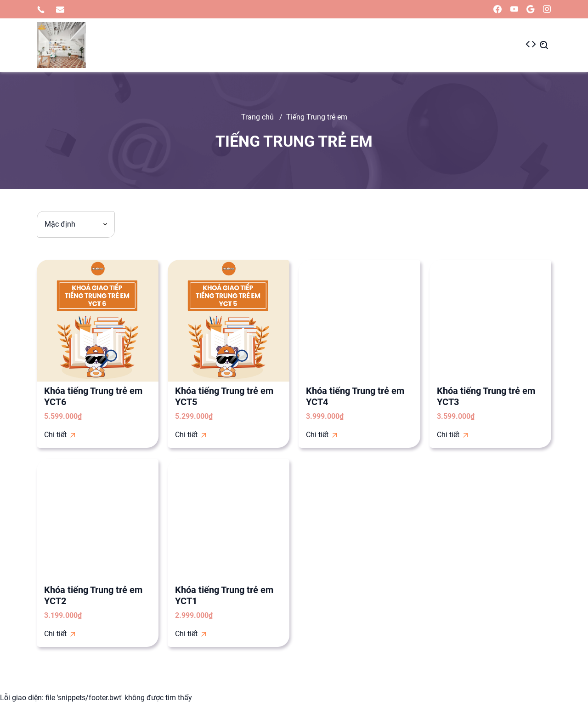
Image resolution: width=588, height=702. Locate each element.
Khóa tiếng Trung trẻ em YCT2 (93, 595)
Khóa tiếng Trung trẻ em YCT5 (224, 396)
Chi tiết (59, 435)
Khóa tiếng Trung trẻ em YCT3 (486, 396)
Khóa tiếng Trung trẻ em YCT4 (355, 396)
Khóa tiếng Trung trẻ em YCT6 (93, 396)
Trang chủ (257, 117)
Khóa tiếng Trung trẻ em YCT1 (224, 595)
